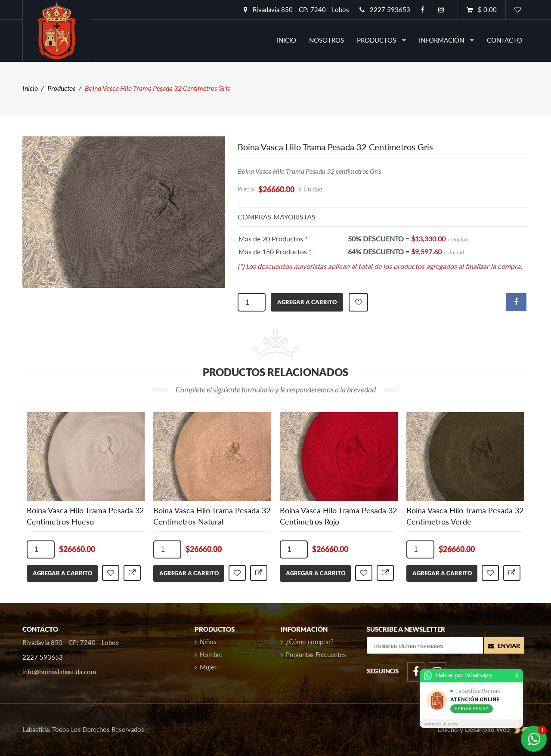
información (446, 40)
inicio (286, 40)
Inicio (30, 88)
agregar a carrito (307, 302)
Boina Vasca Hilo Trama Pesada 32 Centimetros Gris (335, 147)
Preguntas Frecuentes (313, 654)
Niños (206, 642)
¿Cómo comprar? (307, 642)
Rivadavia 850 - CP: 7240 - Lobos (296, 9)
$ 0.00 (482, 9)
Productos (381, 40)
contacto (505, 40)
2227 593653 (385, 9)
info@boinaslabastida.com (59, 672)
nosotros (327, 40)
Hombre (209, 654)
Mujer (206, 667)
